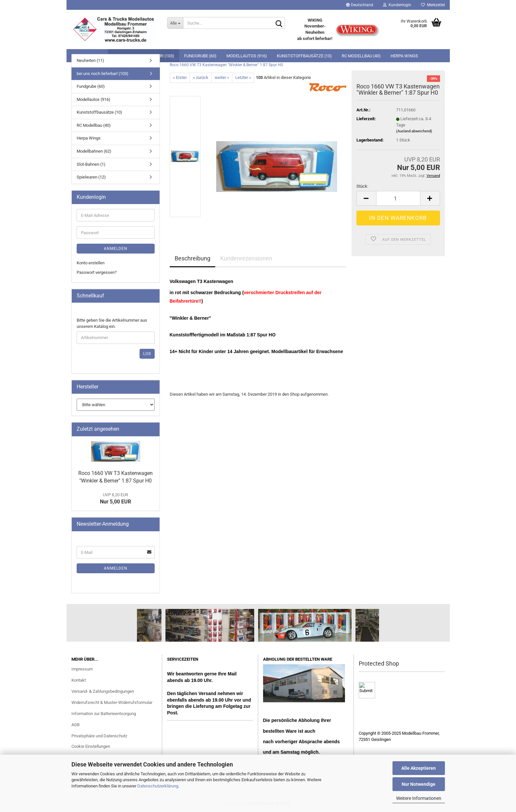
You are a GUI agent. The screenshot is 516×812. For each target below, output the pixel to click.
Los (147, 354)
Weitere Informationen (419, 798)
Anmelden (116, 249)
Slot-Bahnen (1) (91, 164)
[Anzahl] (398, 198)
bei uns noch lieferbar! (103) (103, 74)
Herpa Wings (89, 138)
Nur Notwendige (419, 784)
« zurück (201, 77)
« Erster (180, 77)
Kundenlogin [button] (397, 5)
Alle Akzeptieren (419, 768)
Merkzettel (433, 5)
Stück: (362, 186)
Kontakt (79, 680)
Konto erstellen (91, 263)
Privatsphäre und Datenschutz (99, 736)
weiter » (222, 77)
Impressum (82, 669)
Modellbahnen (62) (94, 151)
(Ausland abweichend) (414, 131)
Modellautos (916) (94, 99)
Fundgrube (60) (91, 86)
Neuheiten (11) (90, 60)
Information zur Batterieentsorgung (104, 714)
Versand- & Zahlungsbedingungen (103, 691)
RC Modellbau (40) (94, 125)
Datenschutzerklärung (158, 786)
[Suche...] (175, 23)
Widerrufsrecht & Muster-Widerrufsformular (112, 702)
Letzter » (243, 77)
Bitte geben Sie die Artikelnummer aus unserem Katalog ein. (112, 323)
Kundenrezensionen (246, 258)
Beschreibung (192, 258)
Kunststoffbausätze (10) (99, 112)
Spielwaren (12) (91, 177)
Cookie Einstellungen (91, 746)
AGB (76, 725)
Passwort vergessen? (97, 272)
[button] (360, 5)
